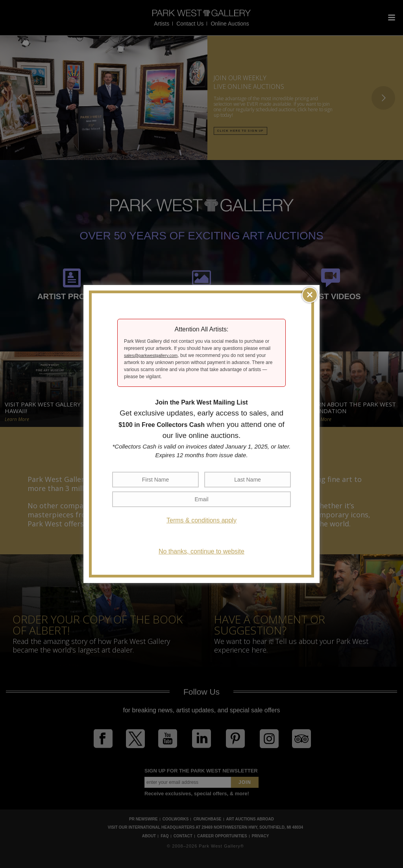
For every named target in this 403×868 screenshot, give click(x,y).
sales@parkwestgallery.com (151, 355)
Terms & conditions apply (201, 520)
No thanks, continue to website (201, 551)
